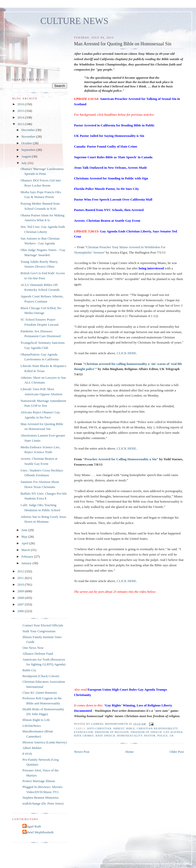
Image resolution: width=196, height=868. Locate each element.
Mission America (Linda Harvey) (45, 742)
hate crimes (84, 736)
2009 (21, 591)
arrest (119, 728)
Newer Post (82, 752)
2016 (21, 104)
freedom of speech (146, 732)
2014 (21, 117)
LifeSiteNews (32, 726)
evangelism (84, 732)
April (25, 543)
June (25, 530)
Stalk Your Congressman (39, 631)
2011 (21, 578)
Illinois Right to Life (36, 720)
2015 (21, 111)
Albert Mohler (32, 748)
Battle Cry (29, 670)
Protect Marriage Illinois (39, 781)
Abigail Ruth (32, 826)
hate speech (105, 736)
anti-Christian (99, 728)
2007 (21, 604)
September (29, 150)
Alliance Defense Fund (38, 654)
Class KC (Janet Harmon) (40, 693)
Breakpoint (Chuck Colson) (41, 676)
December (29, 130)
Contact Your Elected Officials (43, 625)
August (27, 156)
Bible (131, 728)
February (28, 556)
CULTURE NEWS (74, 21)
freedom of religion (112, 732)
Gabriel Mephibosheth (39, 832)
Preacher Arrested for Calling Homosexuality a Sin (120, 459)
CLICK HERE (127, 353)
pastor (150, 736)
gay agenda (173, 732)
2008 (21, 598)
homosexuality (130, 736)
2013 (21, 124)
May (25, 537)
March (26, 550)
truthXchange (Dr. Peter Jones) (43, 803)
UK (172, 736)
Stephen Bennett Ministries (41, 798)
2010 (21, 584)
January (27, 563)
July (25, 163)
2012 (21, 571)
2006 (21, 611)
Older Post (177, 752)
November (29, 136)
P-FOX (27, 754)
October (27, 143)
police (163, 736)
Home (130, 752)
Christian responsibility (157, 728)
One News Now (33, 648)
